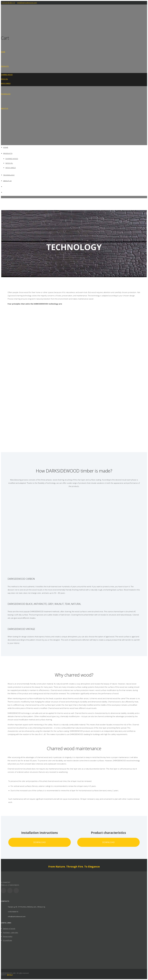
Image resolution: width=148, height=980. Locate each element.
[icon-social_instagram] (17, 891)
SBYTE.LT (10, 975)
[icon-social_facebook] (10, 891)
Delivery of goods (9, 929)
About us (5, 108)
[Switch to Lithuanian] (2, 123)
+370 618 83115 (8, 3)
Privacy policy (8, 936)
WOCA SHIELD (6, 83)
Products (5, 66)
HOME (3, 52)
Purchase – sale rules (10, 932)
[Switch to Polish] (2, 137)
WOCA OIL (4, 79)
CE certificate (7, 940)
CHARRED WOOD (7, 75)
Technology (6, 94)
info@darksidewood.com (27, 3)
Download (40, 842)
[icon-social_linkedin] (4, 891)
